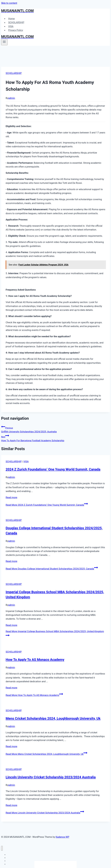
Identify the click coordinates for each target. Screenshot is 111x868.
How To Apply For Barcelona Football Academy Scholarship (56, 438)
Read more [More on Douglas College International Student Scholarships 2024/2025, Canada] (11, 561)
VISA (11, 26)
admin (12, 98)
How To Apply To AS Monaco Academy (35, 660)
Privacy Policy (16, 30)
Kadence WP (62, 837)
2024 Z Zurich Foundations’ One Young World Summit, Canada (53, 469)
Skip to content (9, 3)
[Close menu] (2, 848)
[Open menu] (4, 42)
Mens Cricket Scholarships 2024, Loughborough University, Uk (53, 718)
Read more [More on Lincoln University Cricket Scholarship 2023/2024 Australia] (11, 805)
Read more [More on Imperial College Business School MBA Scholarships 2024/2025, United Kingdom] (11, 625)
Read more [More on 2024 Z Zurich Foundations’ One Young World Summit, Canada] (11, 497)
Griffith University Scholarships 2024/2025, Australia (56, 429)
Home (11, 19)
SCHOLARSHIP (16, 22)
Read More (47, 505)
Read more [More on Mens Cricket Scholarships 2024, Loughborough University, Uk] (11, 746)
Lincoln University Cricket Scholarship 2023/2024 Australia (51, 777)
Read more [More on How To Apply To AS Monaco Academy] (11, 688)
